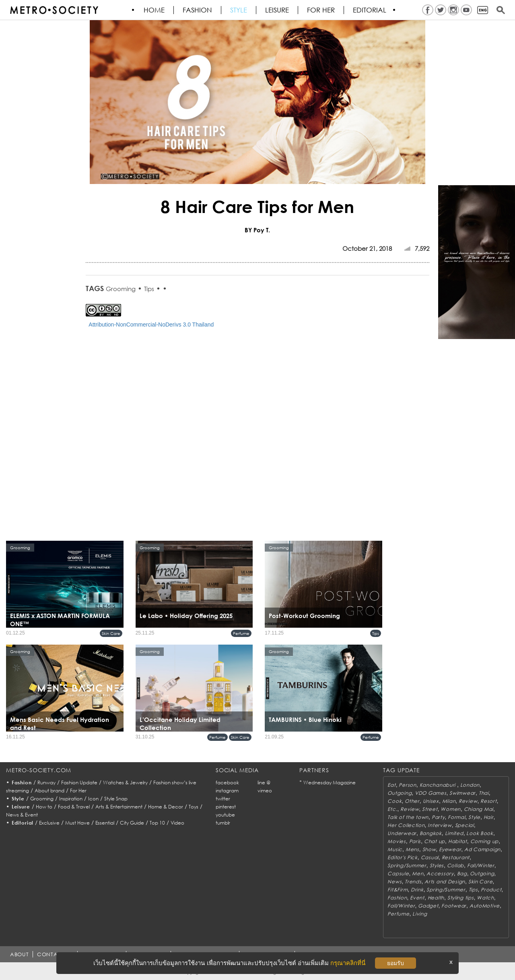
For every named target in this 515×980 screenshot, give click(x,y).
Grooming (121, 289)
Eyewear (450, 849)
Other (412, 801)
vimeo (265, 791)
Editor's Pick (402, 857)
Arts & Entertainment (119, 807)
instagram (227, 791)
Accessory (440, 874)
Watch (485, 898)
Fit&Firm (398, 890)
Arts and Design (445, 882)
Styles (437, 865)
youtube (225, 815)
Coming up (484, 841)
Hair (489, 817)
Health (436, 898)
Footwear (454, 906)
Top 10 (157, 823)
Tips (149, 289)
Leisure (277, 10)
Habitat (458, 841)
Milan (449, 801)
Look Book (480, 833)
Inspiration (71, 799)
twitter (223, 799)
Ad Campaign (482, 849)
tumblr (223, 823)
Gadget (428, 906)
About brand (49, 791)
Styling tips (461, 898)
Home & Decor (166, 807)
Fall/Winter (481, 865)
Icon (93, 799)
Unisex (431, 801)
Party (438, 817)
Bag (462, 874)
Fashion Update (79, 783)
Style (239, 10)
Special (465, 825)
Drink (417, 890)
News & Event (22, 815)
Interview (440, 825)
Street (430, 809)
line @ (264, 783)
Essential (105, 823)
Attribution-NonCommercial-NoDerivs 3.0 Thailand (151, 325)
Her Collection (406, 825)
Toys (194, 807)
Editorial (370, 10)
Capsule (398, 874)
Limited (454, 833)
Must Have (77, 823)
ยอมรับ (396, 963)
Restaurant (456, 857)
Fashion (198, 10)
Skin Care (111, 633)
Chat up (435, 841)
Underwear (402, 833)
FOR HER (321, 10)
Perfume (241, 633)
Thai (484, 793)
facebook (227, 783)
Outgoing (400, 793)
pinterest (226, 807)
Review (468, 801)
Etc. (392, 809)
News (394, 882)
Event (417, 898)
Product (491, 890)
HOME (154, 10)
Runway (46, 783)
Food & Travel (74, 807)
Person (407, 785)
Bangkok (431, 833)
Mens (412, 849)
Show (429, 849)
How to (44, 807)
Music (395, 849)
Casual (430, 857)
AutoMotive (485, 906)
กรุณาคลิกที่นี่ (348, 963)
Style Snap (116, 799)
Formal (456, 817)
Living (420, 914)
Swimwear (462, 793)
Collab (455, 865)
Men (418, 874)
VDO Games (431, 793)
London (470, 785)
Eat (391, 785)
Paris (415, 841)
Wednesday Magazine (330, 783)
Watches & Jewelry (125, 783)
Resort (488, 801)
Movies (397, 841)
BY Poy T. (257, 230)
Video (177, 823)
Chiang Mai (479, 809)
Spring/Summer (407, 865)
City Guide (132, 823)
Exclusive (49, 823)
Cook (394, 801)
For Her (78, 791)
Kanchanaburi (438, 785)
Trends (413, 882)
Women (451, 809)
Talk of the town (408, 817)
